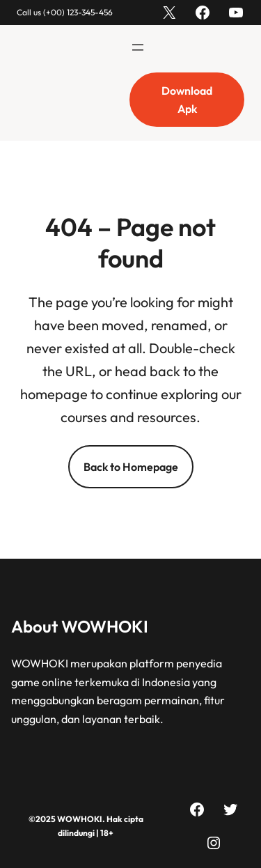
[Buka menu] (138, 47)
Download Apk (187, 100)
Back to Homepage (131, 467)
